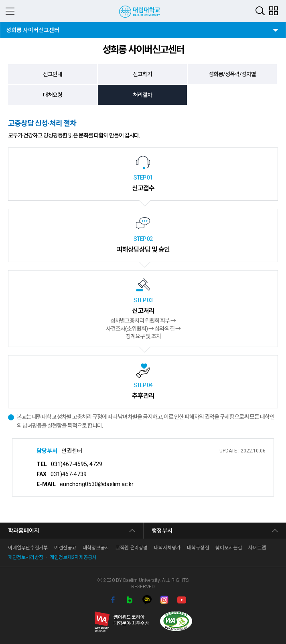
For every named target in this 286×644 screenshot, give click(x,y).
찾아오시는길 (229, 548)
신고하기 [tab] (142, 74)
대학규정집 (198, 548)
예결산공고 (65, 548)
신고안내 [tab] (53, 74)
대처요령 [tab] (53, 95)
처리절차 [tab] (142, 95)
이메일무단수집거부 (28, 548)
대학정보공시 (96, 548)
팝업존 (273, 11)
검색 (260, 11)
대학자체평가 (167, 548)
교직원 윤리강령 (132, 548)
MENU (10, 11)
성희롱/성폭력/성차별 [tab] (232, 74)
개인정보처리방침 (26, 557)
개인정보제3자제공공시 (73, 557)
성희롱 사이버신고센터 (32, 28)
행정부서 (162, 531)
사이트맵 (257, 548)
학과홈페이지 (24, 531)
